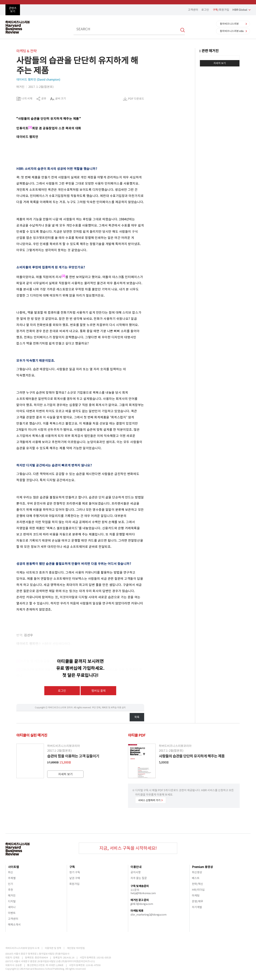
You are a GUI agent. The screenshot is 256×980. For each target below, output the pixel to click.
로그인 (205, 10)
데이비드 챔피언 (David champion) (38, 80)
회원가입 (74, 884)
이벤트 (12, 913)
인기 (11, 884)
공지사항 (136, 872)
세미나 (12, 907)
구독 (72, 867)
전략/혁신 (198, 884)
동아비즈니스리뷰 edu (232, 31)
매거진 (12, 896)
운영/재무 (198, 901)
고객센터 (193, 10)
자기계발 (197, 907)
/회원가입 (221, 10)
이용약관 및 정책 (53, 948)
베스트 (196, 878)
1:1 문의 (135, 890)
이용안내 (136, 867)
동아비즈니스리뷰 (229, 24)
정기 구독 (75, 872)
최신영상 (197, 872)
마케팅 (196, 896)
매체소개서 (14, 925)
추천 (11, 890)
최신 (11, 872)
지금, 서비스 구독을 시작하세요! (128, 848)
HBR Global (240, 10)
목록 (137, 717)
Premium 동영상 (202, 867)
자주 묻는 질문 (139, 878)
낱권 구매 (75, 878)
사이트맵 (13, 867)
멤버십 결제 (98, 691)
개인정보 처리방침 (76, 948)
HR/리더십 (198, 890)
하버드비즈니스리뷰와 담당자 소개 (22, 948)
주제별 (12, 878)
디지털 (12, 901)
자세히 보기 (220, 63)
